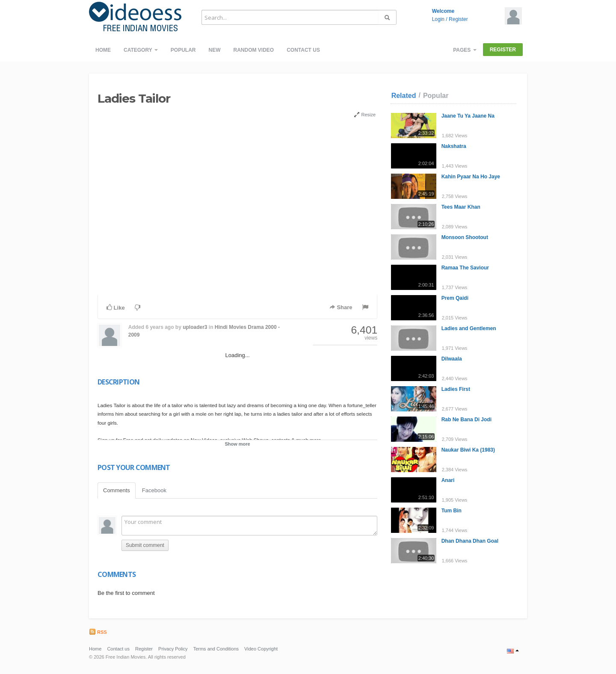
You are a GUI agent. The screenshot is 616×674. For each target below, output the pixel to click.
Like (116, 307)
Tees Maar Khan (461, 207)
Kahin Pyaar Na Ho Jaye (471, 177)
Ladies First (456, 389)
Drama (256, 327)
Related (404, 96)
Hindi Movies (231, 327)
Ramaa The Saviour (465, 268)
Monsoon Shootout (465, 237)
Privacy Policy (173, 649)
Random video (253, 50)
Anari (448, 480)
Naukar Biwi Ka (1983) (468, 450)
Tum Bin (452, 511)
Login (438, 19)
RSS (98, 632)
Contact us (303, 50)
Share (341, 307)
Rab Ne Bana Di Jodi (466, 420)
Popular (183, 50)
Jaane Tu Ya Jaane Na (468, 116)
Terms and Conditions (216, 649)
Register (458, 19)
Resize (365, 115)
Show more (237, 444)
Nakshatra (454, 146)
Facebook (154, 490)
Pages (465, 50)
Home (103, 50)
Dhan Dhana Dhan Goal (470, 541)
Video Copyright (261, 649)
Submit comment (145, 545)
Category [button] (141, 50)
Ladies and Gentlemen (469, 328)
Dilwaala (452, 359)
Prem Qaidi (455, 298)
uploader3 (195, 327)
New (214, 50)
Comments (117, 490)
